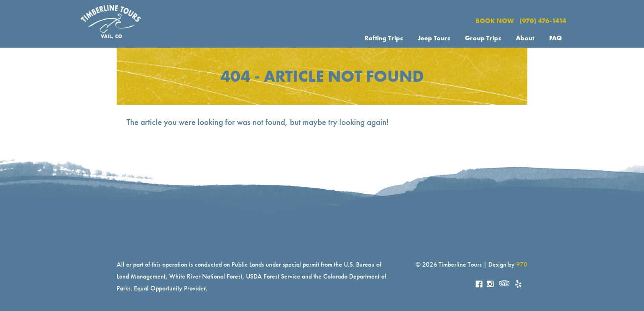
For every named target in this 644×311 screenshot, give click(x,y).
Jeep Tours (434, 38)
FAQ (555, 38)
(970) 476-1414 (543, 21)
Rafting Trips (384, 38)
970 (522, 264)
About (525, 38)
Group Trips (483, 38)
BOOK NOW (495, 21)
